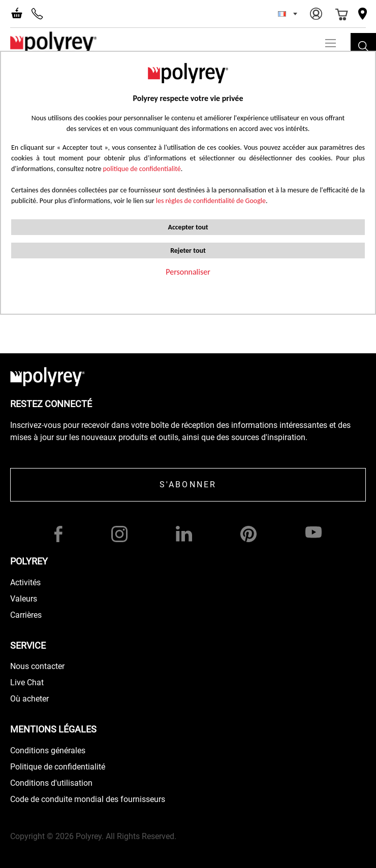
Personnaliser (188, 272)
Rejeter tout (188, 251)
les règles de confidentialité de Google (210, 201)
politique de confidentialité (142, 169)
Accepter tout (188, 227)
